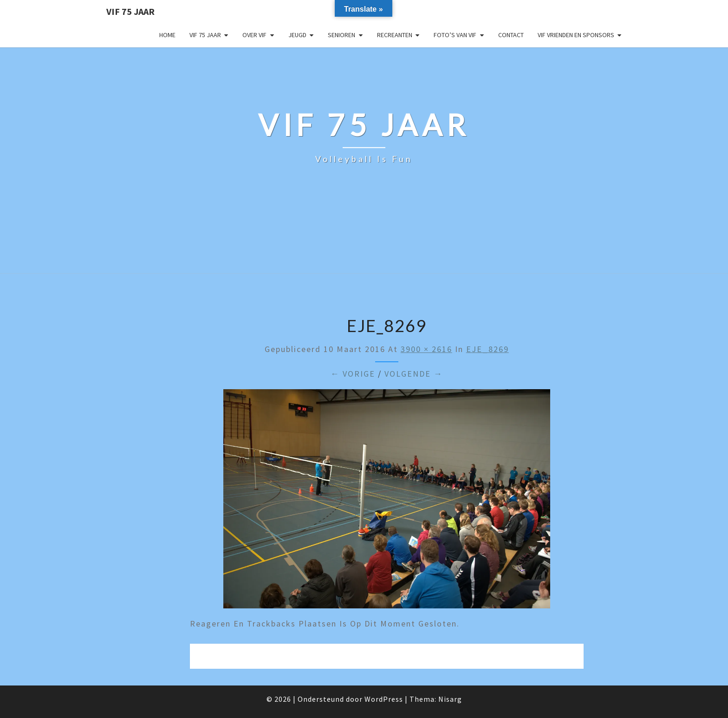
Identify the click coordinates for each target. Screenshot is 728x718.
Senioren (341, 35)
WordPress (384, 699)
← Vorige (353, 374)
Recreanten (395, 35)
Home (167, 35)
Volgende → (414, 374)
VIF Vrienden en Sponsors (576, 35)
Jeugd (297, 35)
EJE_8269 (487, 349)
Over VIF (254, 35)
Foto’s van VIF (455, 35)
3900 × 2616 (426, 349)
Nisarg (450, 699)
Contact (511, 35)
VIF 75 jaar (130, 11)
